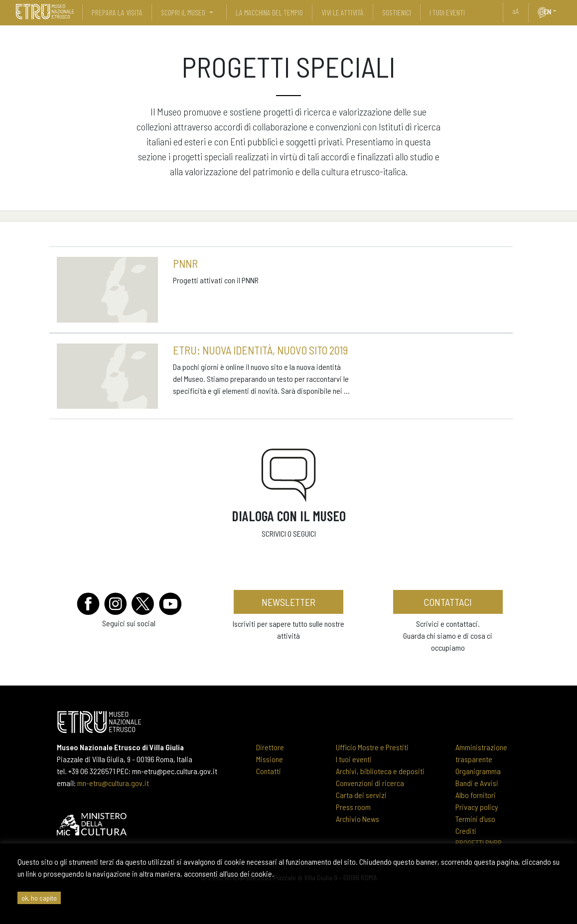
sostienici (397, 12)
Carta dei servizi (361, 795)
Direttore (270, 747)
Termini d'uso (475, 819)
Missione (270, 759)
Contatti (269, 771)
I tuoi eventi (354, 759)
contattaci (448, 602)
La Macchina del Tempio (269, 12)
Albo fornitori (476, 795)
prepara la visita (117, 12)
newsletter (288, 602)
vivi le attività (343, 12)
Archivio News (358, 819)
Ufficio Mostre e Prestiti (372, 747)
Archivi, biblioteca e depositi (380, 771)
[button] (559, 11)
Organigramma (478, 771)
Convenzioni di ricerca (370, 783)
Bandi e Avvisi (477, 783)
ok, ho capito (39, 898)
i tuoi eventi (447, 12)
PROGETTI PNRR (479, 843)
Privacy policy (477, 807)
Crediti (466, 831)
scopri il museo (183, 12)
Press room (353, 807)
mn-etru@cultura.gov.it (113, 783)
